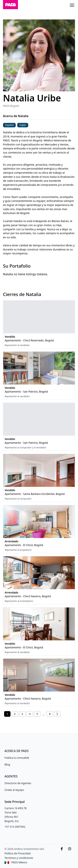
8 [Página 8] (50, 714)
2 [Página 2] (15, 714)
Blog (7, 764)
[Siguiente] (57, 714)
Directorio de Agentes (18, 783)
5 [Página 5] (37, 714)
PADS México (19, 862)
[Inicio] (10, 5)
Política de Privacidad (17, 853)
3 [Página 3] (22, 714)
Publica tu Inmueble (17, 758)
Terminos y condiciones (19, 858)
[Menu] (72, 5)
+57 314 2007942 (15, 827)
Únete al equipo (14, 790)
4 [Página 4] (30, 714)
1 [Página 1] (7, 714)
